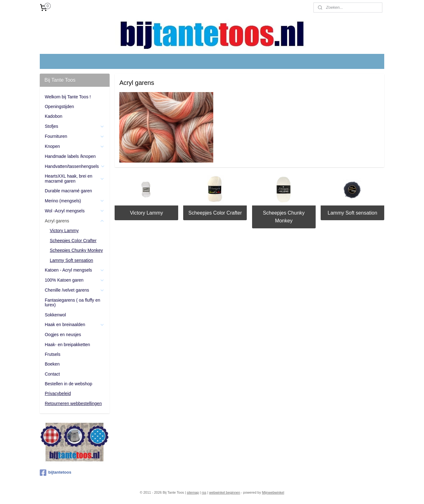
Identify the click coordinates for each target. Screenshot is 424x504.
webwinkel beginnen (225, 492)
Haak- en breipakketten (67, 345)
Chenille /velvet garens (75, 290)
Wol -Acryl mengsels (75, 211)
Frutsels (53, 354)
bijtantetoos (56, 473)
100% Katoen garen (75, 280)
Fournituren (75, 136)
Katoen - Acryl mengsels (75, 270)
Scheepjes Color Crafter (215, 213)
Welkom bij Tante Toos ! (68, 97)
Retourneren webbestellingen (73, 403)
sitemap (193, 492)
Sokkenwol (55, 315)
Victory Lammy (147, 213)
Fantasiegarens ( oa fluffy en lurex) (72, 302)
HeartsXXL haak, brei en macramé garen (75, 178)
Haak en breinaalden (75, 325)
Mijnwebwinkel (273, 492)
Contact (52, 374)
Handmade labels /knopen (70, 156)
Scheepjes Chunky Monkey (284, 217)
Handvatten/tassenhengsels (75, 166)
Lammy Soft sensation (352, 213)
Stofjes (75, 126)
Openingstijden (59, 107)
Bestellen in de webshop (69, 384)
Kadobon (54, 116)
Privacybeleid (58, 393)
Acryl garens (75, 221)
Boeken (52, 364)
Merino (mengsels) (75, 201)
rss (204, 492)
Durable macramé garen (68, 191)
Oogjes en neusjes (63, 335)
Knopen (75, 146)
